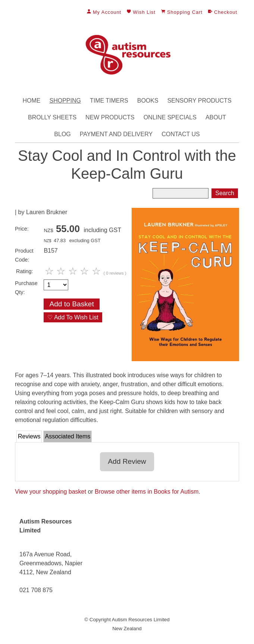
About (216, 117)
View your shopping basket (51, 492)
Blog (62, 134)
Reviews (29, 436)
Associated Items (68, 436)
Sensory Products (200, 101)
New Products (110, 117)
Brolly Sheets (52, 117)
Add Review (127, 461)
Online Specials (170, 117)
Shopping (65, 101)
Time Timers (109, 101)
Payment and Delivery (116, 134)
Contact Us (181, 134)
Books (148, 101)
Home (31, 101)
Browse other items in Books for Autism (147, 492)
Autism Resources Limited (141, 620)
